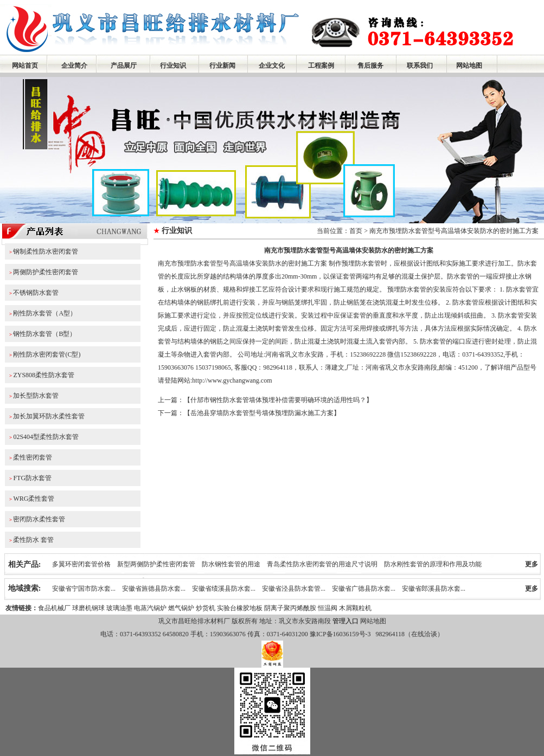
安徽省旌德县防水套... (154, 589)
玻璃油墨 (119, 608)
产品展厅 (124, 66)
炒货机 (206, 608)
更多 (532, 564)
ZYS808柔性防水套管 (44, 375)
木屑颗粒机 (355, 608)
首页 (356, 231)
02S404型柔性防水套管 (46, 437)
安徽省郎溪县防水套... (434, 589)
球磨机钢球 (88, 608)
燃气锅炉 (181, 608)
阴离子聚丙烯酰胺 (290, 608)
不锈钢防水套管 (36, 293)
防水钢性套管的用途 (231, 564)
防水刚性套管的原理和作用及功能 (433, 564)
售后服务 (370, 66)
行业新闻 (222, 66)
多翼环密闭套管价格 (81, 564)
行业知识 (173, 66)
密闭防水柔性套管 (39, 519)
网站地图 (469, 66)
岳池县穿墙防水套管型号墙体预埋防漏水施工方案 (262, 413)
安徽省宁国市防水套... (84, 589)
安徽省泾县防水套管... (294, 589)
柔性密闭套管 (33, 457)
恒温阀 (328, 608)
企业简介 (74, 66)
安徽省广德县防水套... (364, 589)
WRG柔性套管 (34, 499)
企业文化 (272, 66)
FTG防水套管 (32, 478)
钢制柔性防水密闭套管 (46, 251)
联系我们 (420, 66)
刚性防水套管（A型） (45, 313)
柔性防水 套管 (33, 540)
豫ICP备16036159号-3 (340, 634)
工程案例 (321, 66)
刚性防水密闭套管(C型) (47, 354)
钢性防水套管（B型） (44, 334)
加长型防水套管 (36, 396)
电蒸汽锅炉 (150, 608)
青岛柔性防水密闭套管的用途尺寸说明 (322, 564)
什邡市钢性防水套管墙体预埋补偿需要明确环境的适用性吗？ (278, 400)
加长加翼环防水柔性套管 (49, 416)
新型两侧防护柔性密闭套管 (156, 564)
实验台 (227, 608)
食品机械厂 (54, 608)
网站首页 (25, 66)
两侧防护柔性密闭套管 (46, 272)
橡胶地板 (249, 608)
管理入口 (345, 621)
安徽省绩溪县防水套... (224, 589)
